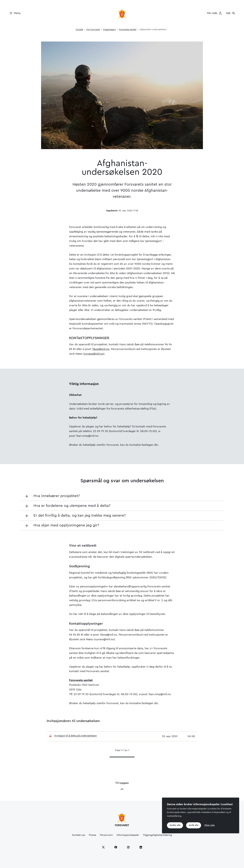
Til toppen (122, 786)
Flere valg (210, 825)
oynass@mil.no (94, 354)
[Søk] (231, 13)
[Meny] (14, 13)
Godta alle (175, 825)
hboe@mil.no (101, 349)
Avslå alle (194, 825)
